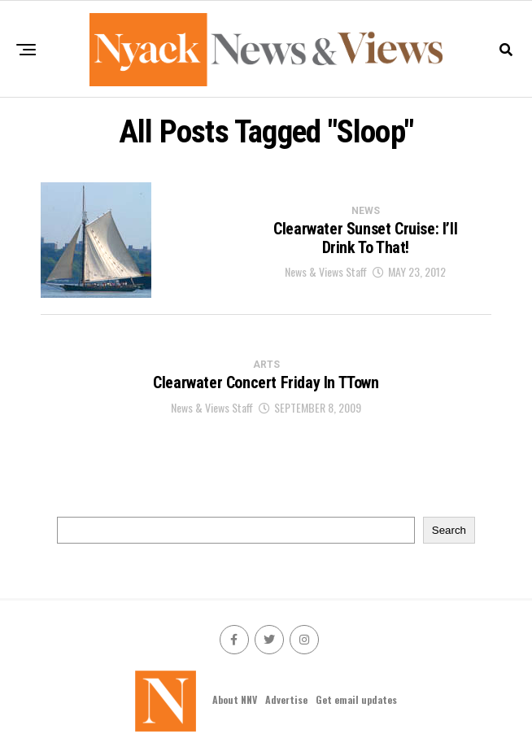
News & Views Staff (326, 271)
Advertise (286, 699)
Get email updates (356, 699)
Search (449, 530)
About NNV (235, 699)
